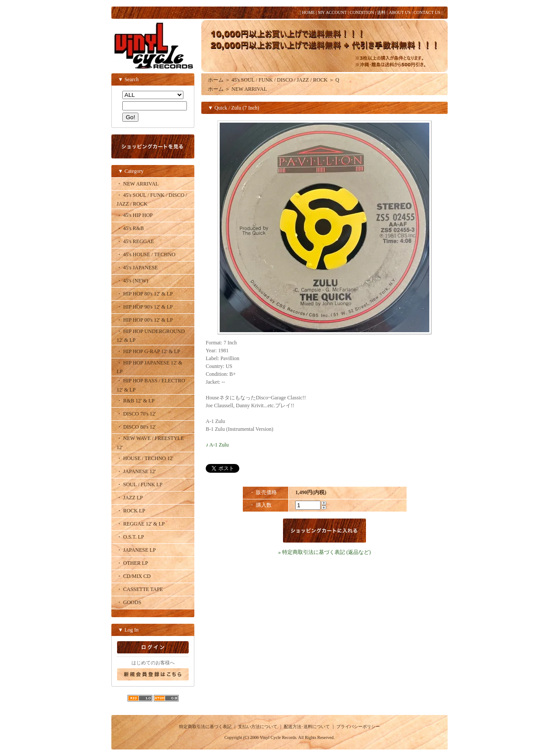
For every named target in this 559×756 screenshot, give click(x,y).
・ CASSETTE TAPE (140, 589)
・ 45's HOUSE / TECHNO (146, 254)
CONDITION (362, 12)
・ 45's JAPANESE (137, 268)
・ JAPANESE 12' (136, 471)
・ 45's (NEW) (132, 281)
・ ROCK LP (131, 511)
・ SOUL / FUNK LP (140, 485)
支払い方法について (258, 727)
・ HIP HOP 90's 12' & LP (145, 307)
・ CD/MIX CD (134, 576)
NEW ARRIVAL (249, 89)
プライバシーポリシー (358, 727)
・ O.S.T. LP (130, 537)
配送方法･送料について (307, 727)
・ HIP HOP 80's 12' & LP (145, 294)
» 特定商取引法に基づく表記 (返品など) (324, 552)
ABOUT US (400, 12)
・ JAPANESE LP (136, 550)
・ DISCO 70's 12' (136, 414)
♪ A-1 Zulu (217, 445)
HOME (308, 12)
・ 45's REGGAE (135, 241)
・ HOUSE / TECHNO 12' (145, 458)
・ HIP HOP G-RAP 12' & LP (148, 351)
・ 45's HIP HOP (135, 215)
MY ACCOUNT (332, 12)
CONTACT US (427, 12)
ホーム (216, 80)
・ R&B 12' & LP (136, 401)
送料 (381, 12)
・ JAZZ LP (130, 498)
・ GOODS (129, 602)
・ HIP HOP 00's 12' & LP (145, 320)
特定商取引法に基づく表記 (205, 727)
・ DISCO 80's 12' (136, 427)
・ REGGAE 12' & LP (141, 524)
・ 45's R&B (130, 228)
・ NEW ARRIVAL (138, 184)
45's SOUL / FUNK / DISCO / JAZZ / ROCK (279, 80)
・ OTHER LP (132, 563)
